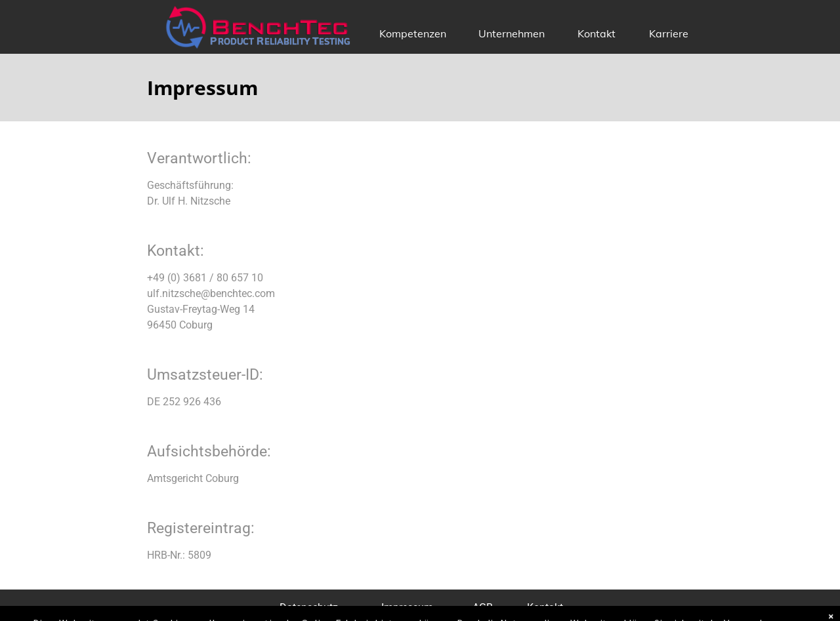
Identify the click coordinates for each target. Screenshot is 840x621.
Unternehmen (512, 33)
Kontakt (597, 33)
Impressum (407, 608)
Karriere (669, 33)
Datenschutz (309, 608)
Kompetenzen (413, 33)
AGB (483, 608)
